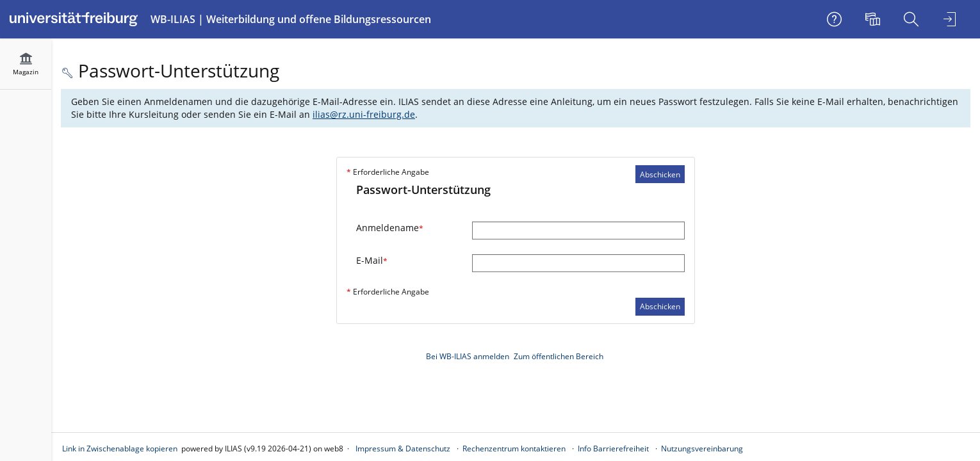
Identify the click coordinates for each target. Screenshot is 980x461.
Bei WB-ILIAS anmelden (468, 356)
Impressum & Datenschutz (403, 449)
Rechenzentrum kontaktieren (514, 449)
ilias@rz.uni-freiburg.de (364, 114)
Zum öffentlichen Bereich (559, 356)
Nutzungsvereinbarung (702, 449)
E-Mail (372, 260)
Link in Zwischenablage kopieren (120, 449)
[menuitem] (874, 19)
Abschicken (660, 174)
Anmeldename (390, 228)
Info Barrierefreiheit (613, 449)
